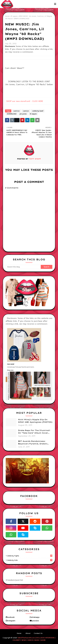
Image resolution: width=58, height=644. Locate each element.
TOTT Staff (35, 159)
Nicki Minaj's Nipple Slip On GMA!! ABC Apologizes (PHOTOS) (35, 421)
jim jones (23, 114)
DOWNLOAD (12, 114)
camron (26, 111)
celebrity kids (29, 560)
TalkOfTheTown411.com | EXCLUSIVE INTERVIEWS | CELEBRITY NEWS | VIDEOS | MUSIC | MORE (34, 639)
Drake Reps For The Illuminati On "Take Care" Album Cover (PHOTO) (34, 432)
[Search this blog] (23, 267)
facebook (11, 617)
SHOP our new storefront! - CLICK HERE (25, 101)
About (28, 633)
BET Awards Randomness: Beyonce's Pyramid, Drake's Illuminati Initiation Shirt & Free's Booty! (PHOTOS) (33, 443)
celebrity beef (38, 111)
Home (7, 16)
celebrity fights (29, 556)
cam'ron (16, 111)
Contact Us (38, 633)
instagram (11, 621)
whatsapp (35, 617)
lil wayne (14, 16)
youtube (35, 621)
